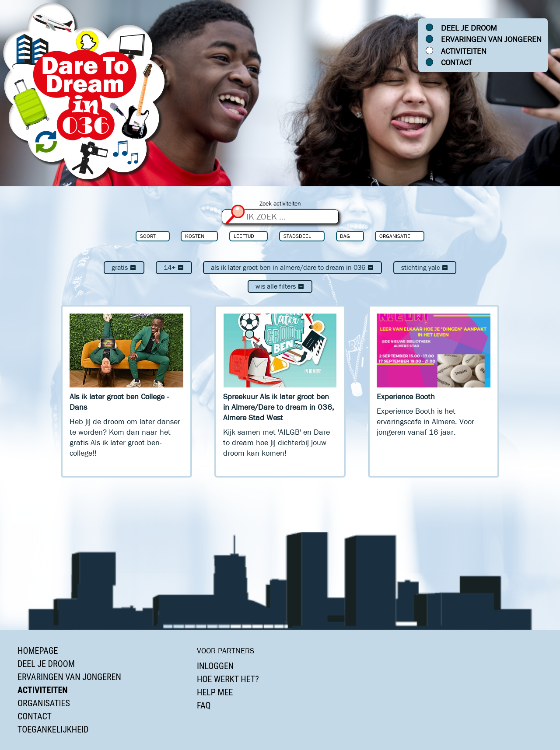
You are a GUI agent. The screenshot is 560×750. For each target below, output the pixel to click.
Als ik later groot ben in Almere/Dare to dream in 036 (292, 267)
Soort (148, 236)
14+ (174, 267)
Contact (457, 63)
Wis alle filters (280, 286)
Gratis (124, 267)
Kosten (195, 236)
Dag (345, 236)
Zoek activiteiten (280, 204)
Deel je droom (469, 28)
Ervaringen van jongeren (491, 39)
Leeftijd (244, 236)
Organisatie (395, 236)
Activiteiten (464, 51)
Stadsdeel (297, 236)
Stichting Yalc (425, 267)
